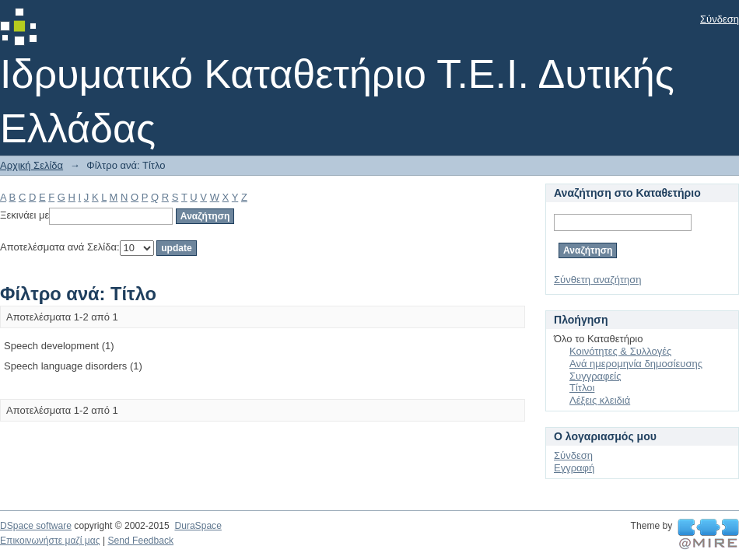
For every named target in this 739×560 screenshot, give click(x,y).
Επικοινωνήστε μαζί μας (50, 541)
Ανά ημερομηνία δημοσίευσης (636, 364)
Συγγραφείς (595, 376)
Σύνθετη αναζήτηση (598, 280)
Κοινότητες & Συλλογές (620, 351)
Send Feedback (140, 541)
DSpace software (36, 526)
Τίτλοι (582, 388)
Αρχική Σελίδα (32, 165)
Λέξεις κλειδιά (600, 400)
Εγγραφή (574, 468)
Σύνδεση (720, 19)
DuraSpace (198, 526)
